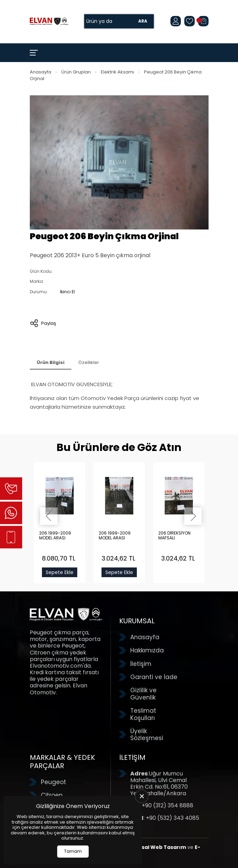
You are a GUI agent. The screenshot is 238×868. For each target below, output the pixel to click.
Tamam (73, 851)
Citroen (52, 795)
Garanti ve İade (154, 677)
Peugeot (54, 782)
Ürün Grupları (76, 72)
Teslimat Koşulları (143, 714)
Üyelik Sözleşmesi (147, 735)
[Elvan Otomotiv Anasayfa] (49, 21)
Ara (143, 21)
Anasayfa (41, 72)
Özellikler (89, 362)
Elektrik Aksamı (117, 72)
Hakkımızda (147, 650)
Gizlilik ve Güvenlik (143, 694)
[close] (142, 796)
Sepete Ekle (60, 572)
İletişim (141, 664)
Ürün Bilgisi (51, 362)
